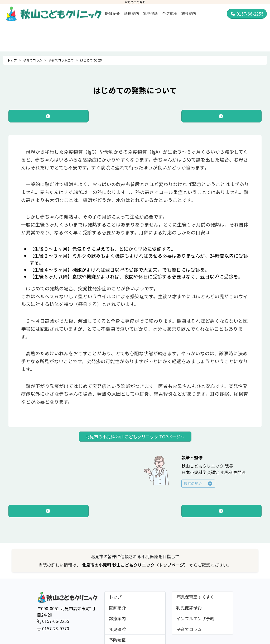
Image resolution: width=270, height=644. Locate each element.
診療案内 (132, 13)
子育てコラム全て (61, 60)
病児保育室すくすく (195, 597)
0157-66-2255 (247, 14)
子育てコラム (33, 60)
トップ (12, 60)
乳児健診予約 (189, 608)
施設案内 (189, 13)
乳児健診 (151, 13)
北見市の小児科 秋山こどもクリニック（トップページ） (136, 565)
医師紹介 (113, 13)
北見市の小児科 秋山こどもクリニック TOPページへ (135, 437)
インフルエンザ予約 (195, 618)
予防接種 (170, 13)
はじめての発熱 (91, 60)
